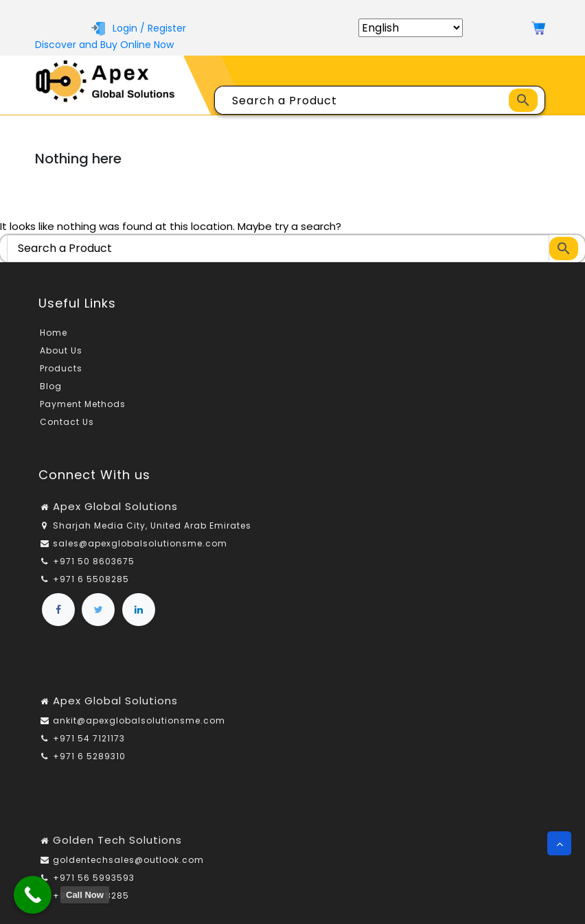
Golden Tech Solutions (117, 840)
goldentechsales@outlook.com (128, 860)
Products (61, 368)
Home (54, 333)
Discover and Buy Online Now (104, 45)
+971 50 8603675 (94, 561)
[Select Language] (411, 28)
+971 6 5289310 (89, 756)
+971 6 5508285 (91, 579)
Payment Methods (83, 404)
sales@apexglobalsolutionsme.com (140, 543)
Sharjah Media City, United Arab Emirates (152, 525)
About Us (61, 350)
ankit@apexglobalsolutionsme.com (139, 720)
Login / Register (139, 28)
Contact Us (67, 422)
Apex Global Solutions (115, 506)
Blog (51, 386)
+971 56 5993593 (94, 878)
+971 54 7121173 (89, 738)
